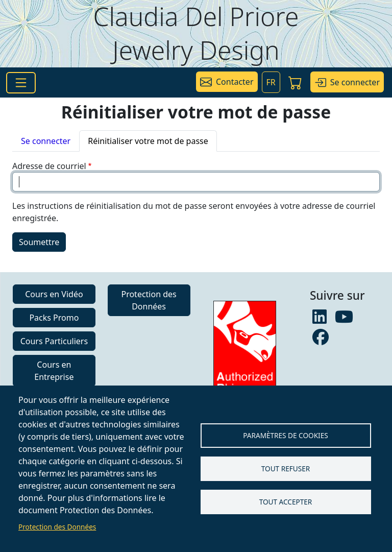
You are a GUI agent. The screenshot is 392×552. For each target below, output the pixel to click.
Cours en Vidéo (54, 294)
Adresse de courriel (49, 166)
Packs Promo (54, 318)
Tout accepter (286, 502)
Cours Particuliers (54, 341)
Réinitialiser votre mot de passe (148, 141)
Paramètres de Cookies (285, 435)
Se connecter (46, 141)
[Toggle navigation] (21, 83)
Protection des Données (57, 527)
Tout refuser (286, 469)
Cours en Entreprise (54, 371)
